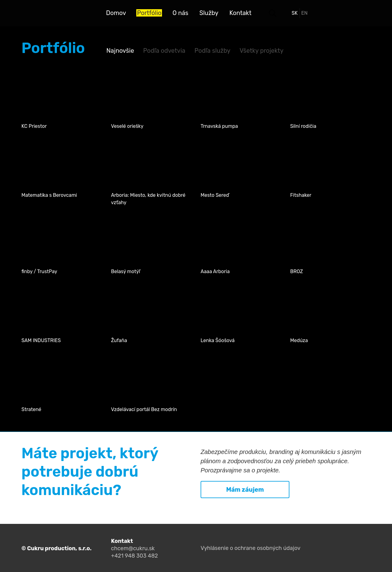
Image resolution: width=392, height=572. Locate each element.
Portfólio (149, 13)
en (305, 13)
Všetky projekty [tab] (261, 51)
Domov (116, 13)
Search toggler (273, 13)
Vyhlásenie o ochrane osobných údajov (251, 548)
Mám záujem (245, 490)
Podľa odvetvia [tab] (164, 51)
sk (295, 13)
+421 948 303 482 (135, 556)
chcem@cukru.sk (133, 548)
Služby (209, 13)
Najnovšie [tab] (120, 51)
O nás (180, 13)
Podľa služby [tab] (212, 51)
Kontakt (240, 13)
